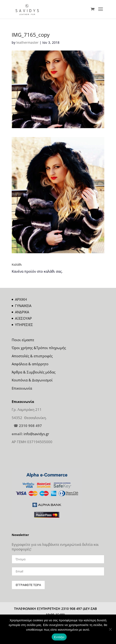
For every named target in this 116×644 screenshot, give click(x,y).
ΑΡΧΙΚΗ (21, 299)
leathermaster (27, 42)
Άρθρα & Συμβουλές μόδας (34, 372)
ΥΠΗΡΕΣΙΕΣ (24, 325)
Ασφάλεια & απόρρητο (30, 364)
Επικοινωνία (22, 388)
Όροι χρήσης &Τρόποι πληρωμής (39, 348)
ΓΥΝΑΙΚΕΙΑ (23, 306)
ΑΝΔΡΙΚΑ (22, 312)
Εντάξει (59, 637)
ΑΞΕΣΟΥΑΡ (23, 318)
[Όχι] (110, 629)
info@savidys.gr (36, 434)
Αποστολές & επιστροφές (32, 356)
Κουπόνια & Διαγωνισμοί (32, 380)
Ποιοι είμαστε (23, 340)
